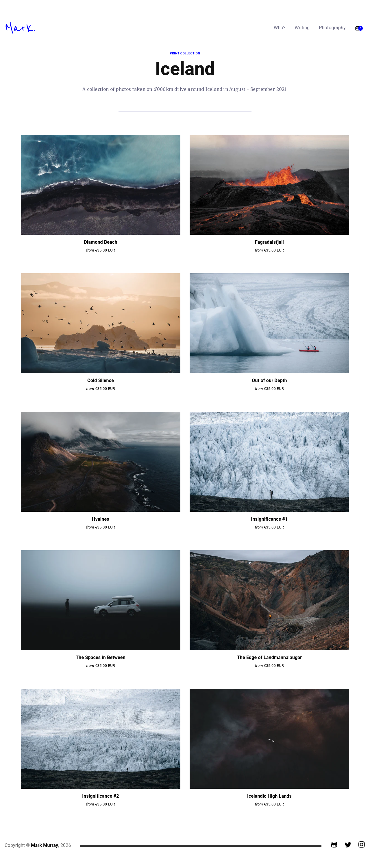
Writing (302, 28)
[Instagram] (362, 845)
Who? (280, 28)
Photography (332, 28)
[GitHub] (334, 845)
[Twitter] (348, 845)
